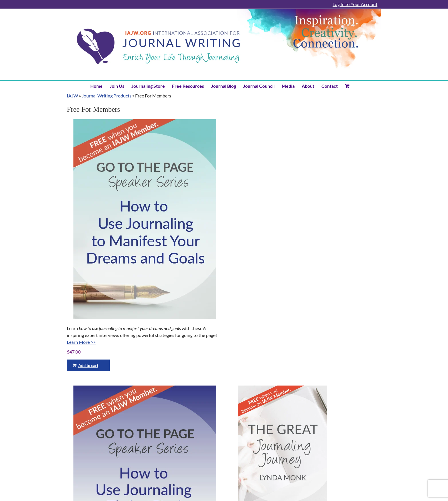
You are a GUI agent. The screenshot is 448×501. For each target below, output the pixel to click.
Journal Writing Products (107, 96)
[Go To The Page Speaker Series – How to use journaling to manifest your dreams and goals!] (145, 219)
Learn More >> (81, 342)
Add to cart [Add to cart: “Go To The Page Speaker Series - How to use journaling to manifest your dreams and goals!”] (88, 365)
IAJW (72, 96)
